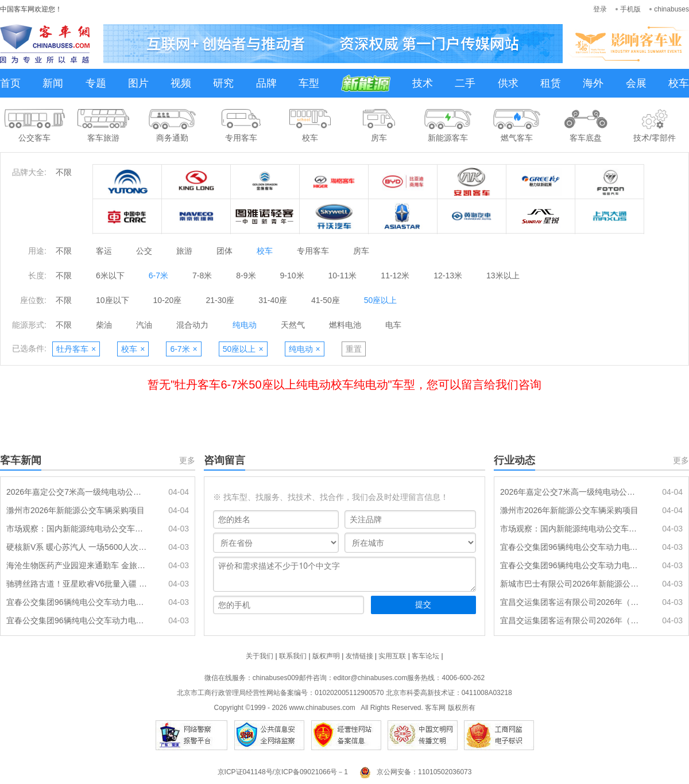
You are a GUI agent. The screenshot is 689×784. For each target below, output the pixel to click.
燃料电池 (345, 325)
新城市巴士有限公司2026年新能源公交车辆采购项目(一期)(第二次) (571, 584)
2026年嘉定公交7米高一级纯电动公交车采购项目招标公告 (78, 492)
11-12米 (395, 275)
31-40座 (273, 300)
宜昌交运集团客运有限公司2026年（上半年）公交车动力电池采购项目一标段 (571, 602)
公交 (144, 251)
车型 (309, 83)
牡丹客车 (76, 349)
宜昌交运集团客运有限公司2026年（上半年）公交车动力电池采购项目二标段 (571, 620)
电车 (393, 325)
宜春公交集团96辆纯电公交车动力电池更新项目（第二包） (78, 602)
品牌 (266, 83)
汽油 (144, 325)
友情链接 (359, 656)
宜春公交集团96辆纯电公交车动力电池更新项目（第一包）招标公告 (78, 620)
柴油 (104, 325)
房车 (361, 251)
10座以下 (113, 300)
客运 (104, 251)
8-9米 (246, 275)
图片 (138, 83)
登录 (600, 9)
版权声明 (326, 656)
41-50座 (326, 300)
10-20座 (168, 300)
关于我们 (260, 656)
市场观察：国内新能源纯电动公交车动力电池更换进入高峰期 (78, 529)
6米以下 (110, 275)
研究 (223, 83)
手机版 (630, 9)
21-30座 (220, 300)
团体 (224, 251)
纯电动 (245, 325)
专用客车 (313, 251)
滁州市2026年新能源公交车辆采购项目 (76, 510)
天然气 (293, 325)
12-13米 (448, 275)
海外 (593, 83)
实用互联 (392, 656)
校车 (679, 83)
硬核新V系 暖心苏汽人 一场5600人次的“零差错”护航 (78, 547)
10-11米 (343, 275)
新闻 (53, 83)
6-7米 (158, 275)
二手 (465, 83)
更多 (187, 460)
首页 (10, 83)
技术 (423, 83)
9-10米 (292, 275)
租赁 (551, 83)
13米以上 (503, 275)
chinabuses (671, 9)
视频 (181, 83)
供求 (508, 83)
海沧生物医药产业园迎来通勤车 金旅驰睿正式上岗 (78, 565)
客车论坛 (425, 656)
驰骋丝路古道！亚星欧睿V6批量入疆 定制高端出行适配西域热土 (78, 584)
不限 (64, 172)
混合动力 (192, 325)
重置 (354, 349)
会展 (636, 83)
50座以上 (381, 300)
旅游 (184, 251)
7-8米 (202, 275)
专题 (96, 83)
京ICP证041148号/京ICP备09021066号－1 (283, 772)
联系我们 (293, 656)
